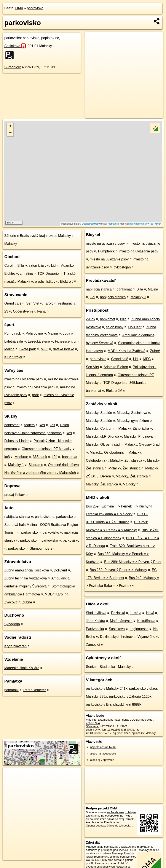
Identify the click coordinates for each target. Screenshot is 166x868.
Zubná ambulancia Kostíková (27, 570)
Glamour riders (41, 548)
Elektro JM (68, 282)
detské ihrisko (64, 349)
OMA (19, 8)
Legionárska (139, 629)
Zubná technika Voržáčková (26, 578)
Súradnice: (13, 67)
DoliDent (60, 570)
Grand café (13, 303)
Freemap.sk (113, 224)
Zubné (27, 602)
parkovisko (35, 8)
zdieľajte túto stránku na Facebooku (111, 814)
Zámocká (93, 645)
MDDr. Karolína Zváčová (126, 351)
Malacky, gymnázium (133, 421)
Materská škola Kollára (22, 668)
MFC (44, 349)
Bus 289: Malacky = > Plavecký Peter (133, 562)
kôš (42, 425)
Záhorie (10, 236)
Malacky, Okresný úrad (142, 444)
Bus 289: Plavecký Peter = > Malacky (118, 570)
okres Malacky (60, 236)
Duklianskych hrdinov (116, 637)
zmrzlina (26, 274)
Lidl (54, 266)
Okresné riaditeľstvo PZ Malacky (47, 449)
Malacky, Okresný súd (103, 444)
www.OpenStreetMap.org (136, 847)
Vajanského (146, 637)
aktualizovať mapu (109, 720)
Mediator (21, 457)
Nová (150, 613)
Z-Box (91, 319)
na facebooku (116, 812)
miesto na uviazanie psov (24, 379)
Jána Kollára (96, 621)
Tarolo (49, 303)
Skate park (27, 349)
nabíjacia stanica (17, 517)
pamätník (11, 690)
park (35, 395)
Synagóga (12, 624)
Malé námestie (121, 621)
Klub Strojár (13, 357)
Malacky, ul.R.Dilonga (103, 436)
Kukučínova (146, 621)
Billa (21, 266)
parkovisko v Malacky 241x (107, 688)
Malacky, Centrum (100, 428)
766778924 (93, 723)
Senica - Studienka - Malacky (108, 667)
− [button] (10, 133)
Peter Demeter (35, 690)
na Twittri (126, 816)
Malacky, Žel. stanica (126, 460)
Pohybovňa (34, 333)
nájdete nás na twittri (103, 747)
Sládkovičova (96, 613)
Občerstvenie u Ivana (29, 311)
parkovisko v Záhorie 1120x (130, 696)
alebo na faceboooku (103, 754)
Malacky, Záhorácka (134, 428)
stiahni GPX (93, 730)
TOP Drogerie (48, 274)
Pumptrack (13, 333)
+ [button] (10, 126)
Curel (8, 266)
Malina (53, 333)
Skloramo (36, 465)
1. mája (136, 613)
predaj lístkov (45, 282)
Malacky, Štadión (99, 413)
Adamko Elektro (116, 367)
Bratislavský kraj (32, 236)
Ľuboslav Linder (17, 441)
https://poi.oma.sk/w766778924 (145, 224)
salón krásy (38, 266)
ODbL (134, 850)
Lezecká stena (39, 341)
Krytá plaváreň (15, 646)
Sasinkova (15, 46)
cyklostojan (122, 267)
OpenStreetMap (90, 224)
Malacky (11, 244)
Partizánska (95, 629)
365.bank (40, 457)
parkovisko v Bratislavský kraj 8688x (114, 704)
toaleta (30, 425)
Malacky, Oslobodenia (107, 452)
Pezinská (118, 613)
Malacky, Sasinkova (132, 413)
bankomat (12, 425)
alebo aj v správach (102, 760)
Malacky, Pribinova (138, 436)
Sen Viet (33, 303)
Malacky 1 (16, 465)
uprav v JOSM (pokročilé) (138, 720)
